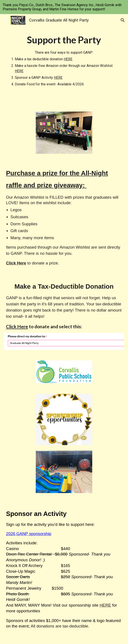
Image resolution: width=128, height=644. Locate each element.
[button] (5, 20)
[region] (64, 7)
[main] (64, 60)
